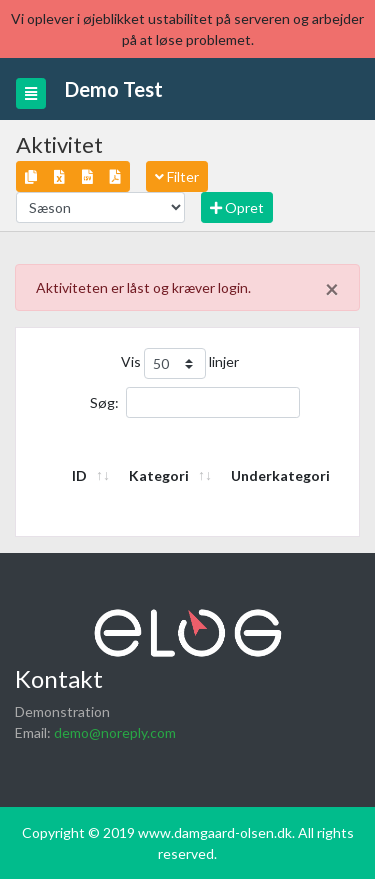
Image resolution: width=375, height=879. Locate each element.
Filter (177, 176)
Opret (237, 207)
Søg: (195, 402)
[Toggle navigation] (31, 93)
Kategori (159, 475)
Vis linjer (180, 363)
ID (79, 475)
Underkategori (280, 475)
